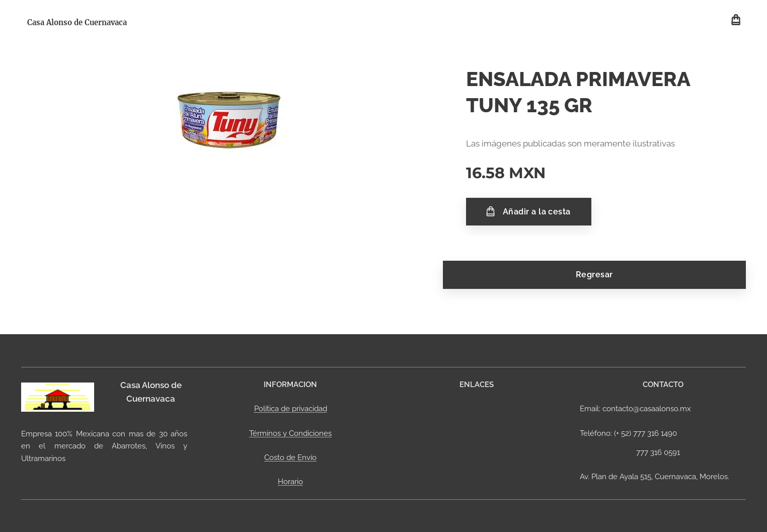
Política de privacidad (291, 409)
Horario (290, 482)
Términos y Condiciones (290, 433)
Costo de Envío (290, 458)
